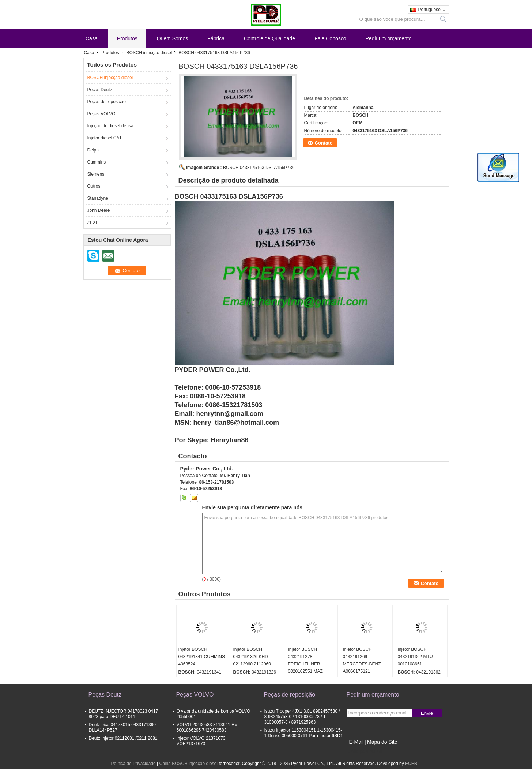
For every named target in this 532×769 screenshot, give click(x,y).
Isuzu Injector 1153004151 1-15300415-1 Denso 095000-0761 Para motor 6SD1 (304, 733)
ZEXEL (94, 222)
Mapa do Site (382, 742)
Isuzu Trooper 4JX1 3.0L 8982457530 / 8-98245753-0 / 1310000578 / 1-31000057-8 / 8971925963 (302, 717)
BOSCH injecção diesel (149, 53)
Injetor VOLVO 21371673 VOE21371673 (201, 741)
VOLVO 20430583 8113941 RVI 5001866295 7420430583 (208, 727)
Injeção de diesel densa (110, 126)
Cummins (97, 162)
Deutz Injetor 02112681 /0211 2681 (123, 738)
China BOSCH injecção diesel (188, 764)
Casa (92, 38)
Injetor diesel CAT (105, 138)
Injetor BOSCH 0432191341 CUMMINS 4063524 (202, 657)
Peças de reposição (107, 102)
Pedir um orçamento (389, 38)
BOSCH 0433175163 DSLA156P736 (259, 168)
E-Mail (356, 742)
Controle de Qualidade (269, 38)
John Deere (99, 210)
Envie (427, 713)
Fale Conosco (330, 38)
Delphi (94, 150)
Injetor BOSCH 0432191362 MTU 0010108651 (415, 657)
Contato (324, 143)
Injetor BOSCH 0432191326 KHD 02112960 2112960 (252, 657)
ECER (411, 764)
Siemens (96, 174)
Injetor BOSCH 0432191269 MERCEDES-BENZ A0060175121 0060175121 (362, 664)
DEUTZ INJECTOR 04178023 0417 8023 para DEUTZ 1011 (124, 714)
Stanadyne (98, 198)
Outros (94, 186)
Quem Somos (173, 38)
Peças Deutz (100, 90)
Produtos (127, 38)
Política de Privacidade (133, 764)
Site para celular (365, 751)
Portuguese (432, 10)
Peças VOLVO (101, 114)
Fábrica (216, 38)
